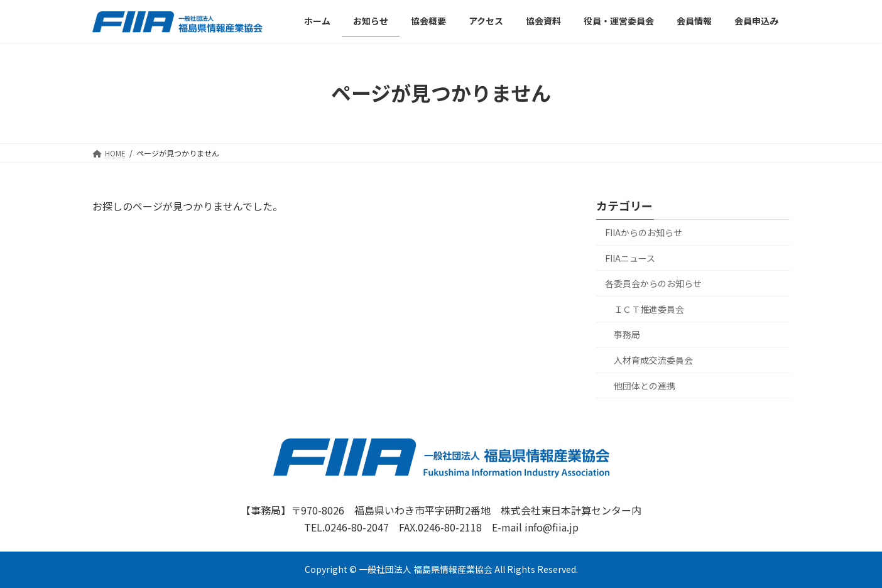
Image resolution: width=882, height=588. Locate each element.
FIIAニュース (630, 258)
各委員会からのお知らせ (653, 283)
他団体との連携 (645, 385)
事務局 (627, 334)
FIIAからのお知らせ (644, 232)
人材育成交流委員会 (653, 360)
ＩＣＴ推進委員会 (649, 309)
